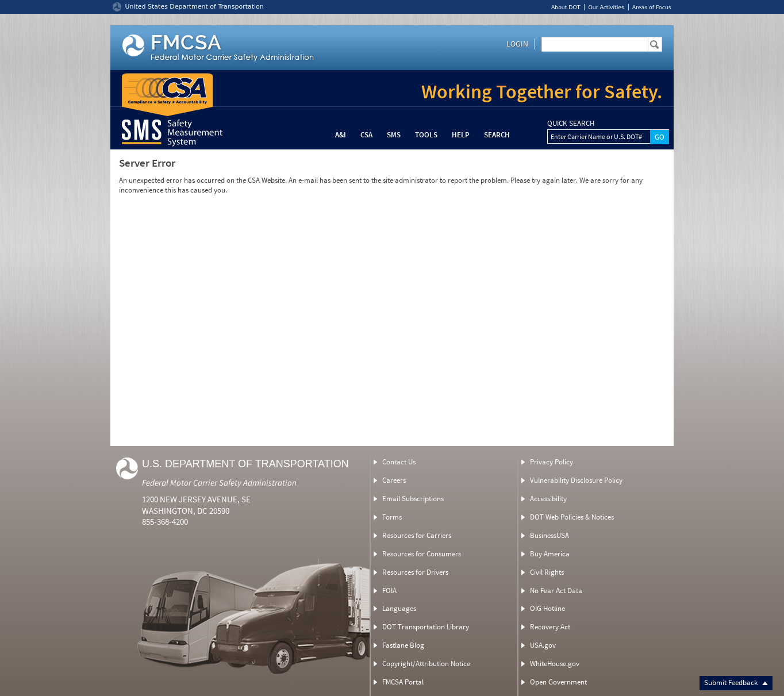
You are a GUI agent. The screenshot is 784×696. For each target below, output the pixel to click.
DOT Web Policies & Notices (572, 517)
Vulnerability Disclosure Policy (576, 480)
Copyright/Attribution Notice (426, 664)
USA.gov (543, 645)
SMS (394, 135)
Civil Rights (547, 572)
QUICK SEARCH (571, 124)
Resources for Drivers (415, 572)
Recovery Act (550, 627)
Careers (394, 480)
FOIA (389, 591)
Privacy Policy (552, 462)
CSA (366, 135)
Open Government (558, 682)
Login (517, 44)
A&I (341, 135)
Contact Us (399, 462)
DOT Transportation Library (426, 627)
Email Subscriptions (413, 499)
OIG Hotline (547, 608)
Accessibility (548, 499)
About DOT (566, 7)
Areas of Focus (652, 7)
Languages (399, 608)
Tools (426, 135)
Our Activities (606, 7)
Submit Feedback (736, 682)
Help (461, 135)
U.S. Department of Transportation (245, 464)
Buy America (550, 554)
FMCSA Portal (403, 682)
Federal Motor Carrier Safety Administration (219, 482)
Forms (392, 517)
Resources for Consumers (422, 554)
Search (497, 135)
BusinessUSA (549, 535)
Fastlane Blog (403, 645)
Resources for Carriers (417, 535)
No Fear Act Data (556, 591)
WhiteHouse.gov (555, 664)
